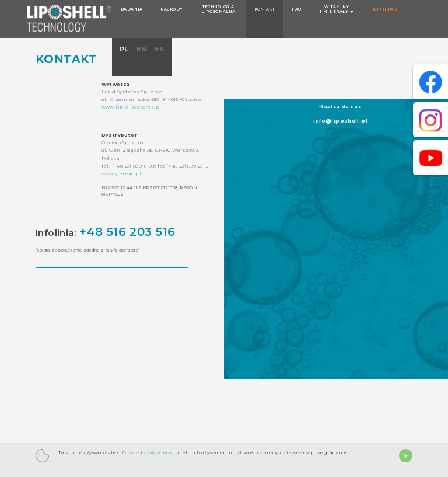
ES (160, 49)
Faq (296, 9)
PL (125, 49)
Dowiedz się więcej (147, 452)
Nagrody (172, 9)
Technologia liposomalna (218, 9)
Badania (132, 9)
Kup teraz (385, 9)
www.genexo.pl (122, 173)
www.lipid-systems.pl (132, 107)
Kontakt (265, 9)
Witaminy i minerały (337, 9)
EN (143, 49)
